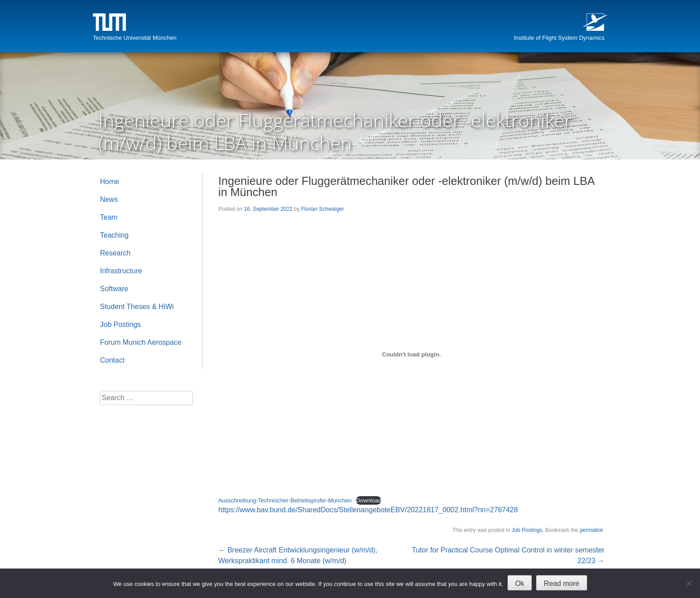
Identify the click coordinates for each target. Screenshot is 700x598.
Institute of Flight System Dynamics (559, 38)
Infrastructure (121, 271)
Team (109, 217)
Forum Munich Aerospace (141, 342)
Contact (112, 360)
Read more (561, 583)
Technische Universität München (135, 38)
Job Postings (527, 530)
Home (110, 182)
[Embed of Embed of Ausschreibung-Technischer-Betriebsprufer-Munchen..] (411, 354)
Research (115, 253)
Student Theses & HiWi (137, 307)
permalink (592, 530)
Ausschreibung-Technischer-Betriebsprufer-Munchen (285, 500)
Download (369, 500)
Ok (520, 583)
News (109, 199)
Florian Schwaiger (322, 209)
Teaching (114, 235)
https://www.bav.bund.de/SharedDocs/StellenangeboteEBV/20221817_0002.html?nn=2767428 (368, 510)
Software (114, 289)
